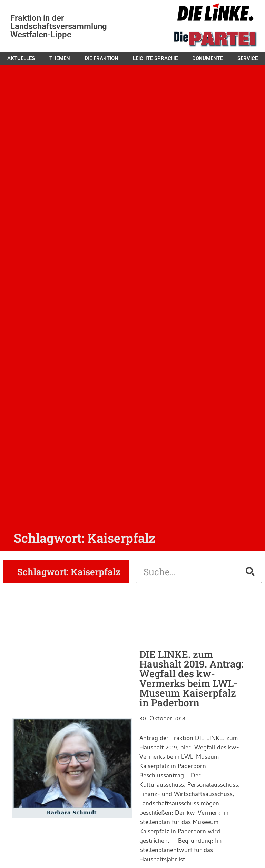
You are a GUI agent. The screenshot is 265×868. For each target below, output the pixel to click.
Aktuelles (21, 58)
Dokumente (208, 58)
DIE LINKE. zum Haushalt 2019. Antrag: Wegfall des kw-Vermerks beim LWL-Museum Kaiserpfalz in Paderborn (191, 678)
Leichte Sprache (155, 58)
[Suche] (250, 572)
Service (248, 58)
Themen (60, 58)
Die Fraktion (101, 58)
